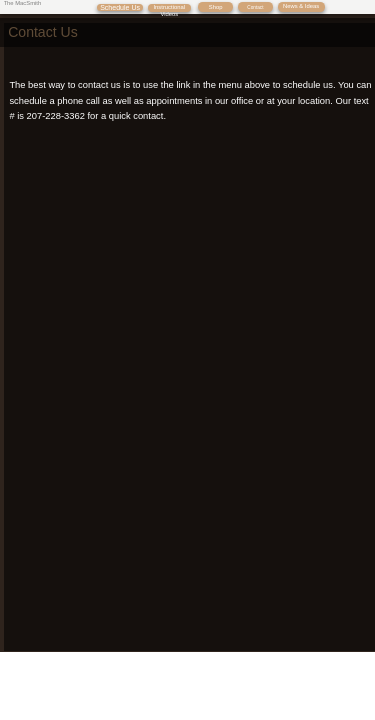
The (10, 3)
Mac (20, 3)
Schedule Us (120, 7)
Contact (255, 7)
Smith (33, 3)
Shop (216, 7)
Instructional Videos (170, 10)
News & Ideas (301, 6)
